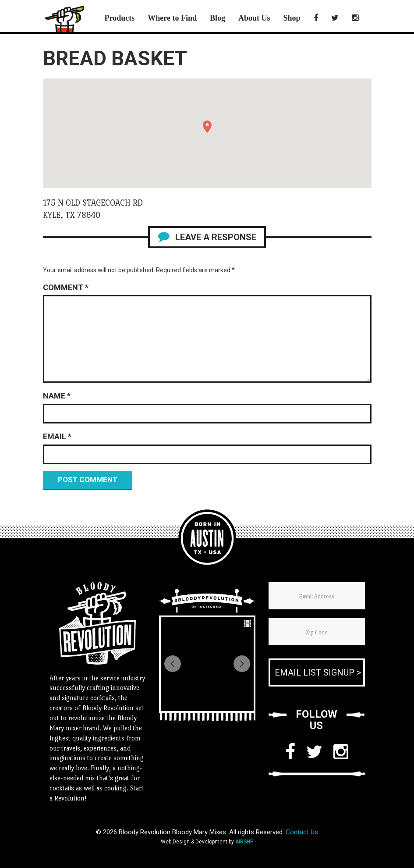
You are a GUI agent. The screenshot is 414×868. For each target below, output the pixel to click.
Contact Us (302, 832)
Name (57, 396)
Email (57, 436)
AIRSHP (244, 842)
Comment (66, 287)
